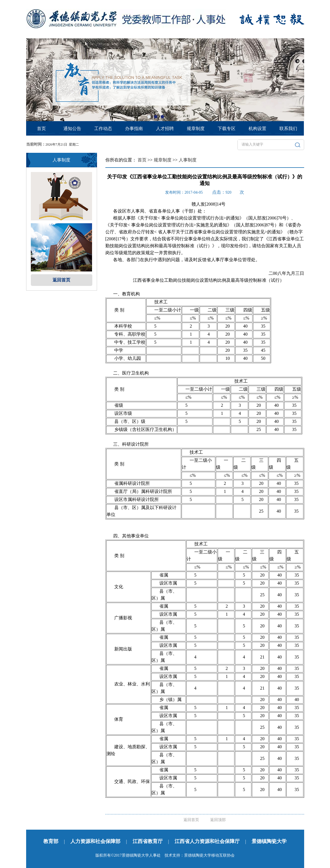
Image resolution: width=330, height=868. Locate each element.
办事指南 (134, 129)
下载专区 (227, 129)
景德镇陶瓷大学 (269, 841)
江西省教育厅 (148, 841)
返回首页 (61, 280)
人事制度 (188, 160)
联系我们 (288, 129)
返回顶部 (218, 820)
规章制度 (196, 129)
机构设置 (257, 129)
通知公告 (72, 129)
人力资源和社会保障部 (95, 841)
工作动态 (103, 129)
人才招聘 (165, 129)
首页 (41, 129)
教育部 (51, 841)
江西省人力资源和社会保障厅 (207, 841)
